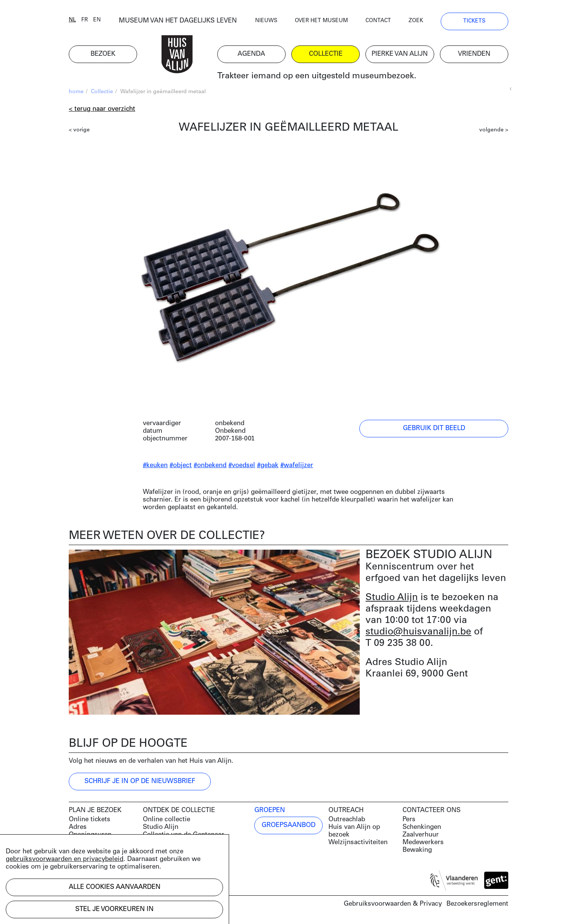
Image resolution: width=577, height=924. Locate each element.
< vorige (79, 130)
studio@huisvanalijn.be (418, 632)
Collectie (102, 92)
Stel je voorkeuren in (114, 909)
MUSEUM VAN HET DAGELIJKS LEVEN (178, 21)
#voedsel (242, 465)
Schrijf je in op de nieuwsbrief (140, 781)
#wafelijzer (297, 465)
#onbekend (210, 465)
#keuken (155, 465)
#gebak (268, 465)
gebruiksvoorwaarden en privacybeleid (65, 859)
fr (85, 20)
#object (181, 465)
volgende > (494, 130)
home (76, 92)
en (97, 20)
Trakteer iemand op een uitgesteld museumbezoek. (317, 76)
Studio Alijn (392, 598)
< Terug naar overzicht (102, 109)
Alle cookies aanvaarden (115, 887)
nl (72, 20)
